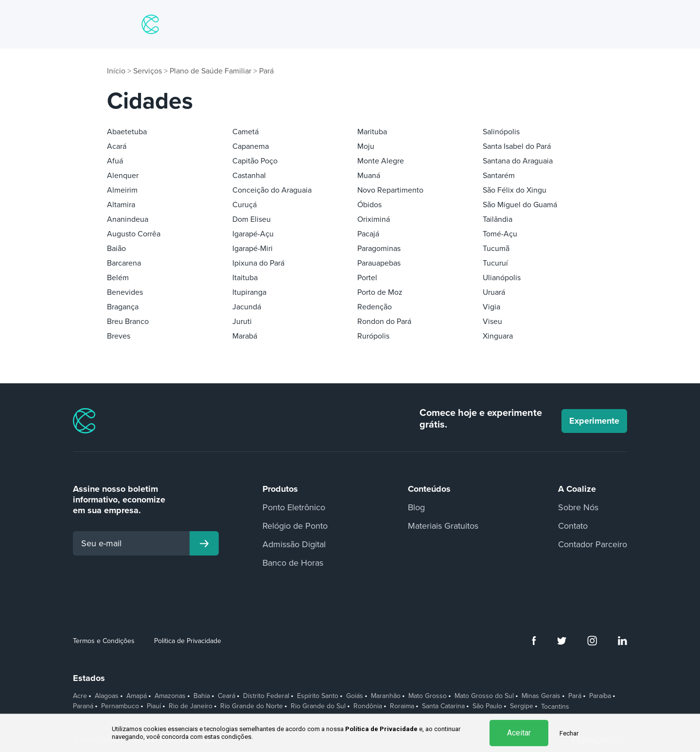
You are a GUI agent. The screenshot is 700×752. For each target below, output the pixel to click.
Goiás (355, 696)
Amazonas (170, 696)
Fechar (569, 733)
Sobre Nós (578, 507)
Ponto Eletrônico (294, 507)
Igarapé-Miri (253, 249)
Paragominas (379, 249)
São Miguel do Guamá (520, 205)
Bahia (202, 696)
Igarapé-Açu (253, 234)
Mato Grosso (428, 696)
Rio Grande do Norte (252, 706)
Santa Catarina (443, 706)
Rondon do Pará (384, 322)
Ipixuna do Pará (258, 263)
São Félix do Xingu (515, 190)
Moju (366, 146)
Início (116, 71)
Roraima (402, 706)
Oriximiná (374, 219)
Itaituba (245, 278)
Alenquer (123, 176)
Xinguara (498, 336)
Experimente (594, 421)
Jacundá (247, 307)
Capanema (251, 146)
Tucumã (496, 249)
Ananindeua (128, 219)
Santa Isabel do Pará (517, 146)
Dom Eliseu (252, 219)
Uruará (494, 292)
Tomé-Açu (500, 234)
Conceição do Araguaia (272, 190)
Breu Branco (128, 322)
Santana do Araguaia (518, 161)
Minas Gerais (541, 696)
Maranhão (386, 696)
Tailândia (498, 219)
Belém (118, 278)
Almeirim (122, 190)
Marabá (245, 336)
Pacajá (368, 234)
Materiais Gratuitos (443, 526)
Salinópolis (501, 132)
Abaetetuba (127, 132)
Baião (116, 249)
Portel (367, 278)
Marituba (372, 132)
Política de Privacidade (188, 641)
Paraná (83, 706)
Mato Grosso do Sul (484, 696)
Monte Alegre (381, 161)
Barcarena (124, 263)
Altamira (121, 205)
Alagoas (107, 696)
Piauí (154, 706)
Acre (80, 696)
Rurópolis (373, 336)
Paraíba (600, 696)
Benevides (125, 292)
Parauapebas (379, 263)
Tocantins (555, 707)
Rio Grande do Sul (318, 706)
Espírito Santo (318, 696)
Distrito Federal (266, 696)
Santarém (499, 176)
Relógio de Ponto (295, 526)
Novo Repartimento (390, 190)
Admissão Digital (294, 544)
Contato (573, 526)
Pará (266, 71)
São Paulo (487, 706)
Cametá (245, 132)
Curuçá (245, 205)
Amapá (137, 696)
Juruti (242, 322)
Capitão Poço (255, 161)
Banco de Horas (293, 563)
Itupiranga (249, 292)
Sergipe (522, 706)
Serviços (148, 71)
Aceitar (519, 733)
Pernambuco (120, 706)
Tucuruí (495, 263)
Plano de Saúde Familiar (210, 71)
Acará (117, 146)
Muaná (369, 176)
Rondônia (368, 706)
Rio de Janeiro (191, 706)
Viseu (492, 322)
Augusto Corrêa (134, 234)
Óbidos (369, 205)
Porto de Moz (380, 292)
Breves (119, 336)
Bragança (123, 307)
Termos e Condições (104, 641)
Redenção (375, 307)
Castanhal (249, 176)
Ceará (227, 696)
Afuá (115, 161)
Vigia (491, 307)
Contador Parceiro (593, 544)
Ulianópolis (502, 278)
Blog (416, 507)
